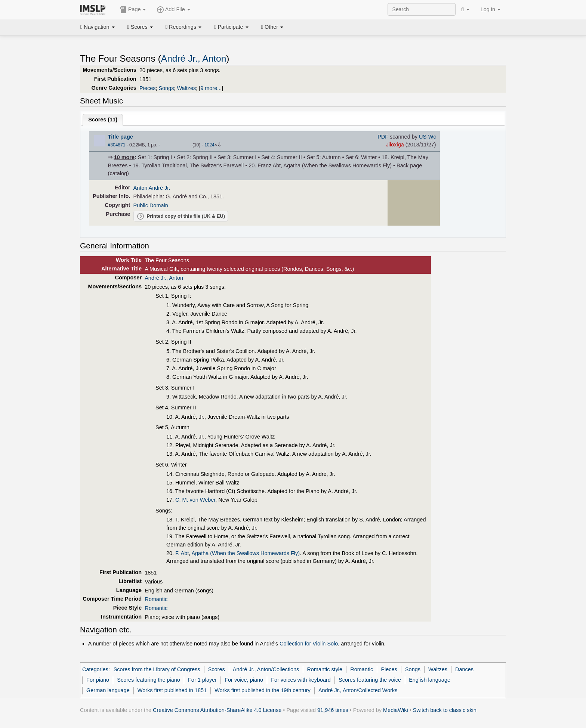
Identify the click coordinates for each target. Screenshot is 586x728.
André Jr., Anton (194, 58)
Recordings (183, 27)
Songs (166, 88)
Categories (95, 669)
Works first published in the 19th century (263, 690)
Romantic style (325, 669)
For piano (98, 680)
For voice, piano (244, 680)
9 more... (211, 88)
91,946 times (333, 710)
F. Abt (182, 553)
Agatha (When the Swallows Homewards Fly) (246, 553)
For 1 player (202, 680)
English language (430, 680)
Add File (173, 10)
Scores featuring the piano (149, 680)
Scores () (103, 120)
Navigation (98, 27)
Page (133, 10)
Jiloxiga (395, 145)
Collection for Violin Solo (309, 644)
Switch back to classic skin (445, 710)
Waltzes (186, 88)
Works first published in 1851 (172, 690)
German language (108, 690)
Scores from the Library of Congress (157, 669)
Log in (491, 9)
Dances (464, 669)
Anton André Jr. (152, 188)
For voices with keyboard (301, 680)
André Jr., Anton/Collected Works (358, 690)
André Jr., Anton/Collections (266, 669)
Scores (140, 27)
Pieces (147, 88)
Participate (231, 27)
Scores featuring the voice (370, 680)
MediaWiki (396, 710)
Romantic (156, 599)
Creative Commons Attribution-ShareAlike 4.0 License (217, 710)
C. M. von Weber (195, 500)
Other (272, 27)
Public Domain (151, 205)
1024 (209, 145)
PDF (383, 137)
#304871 (117, 145)
